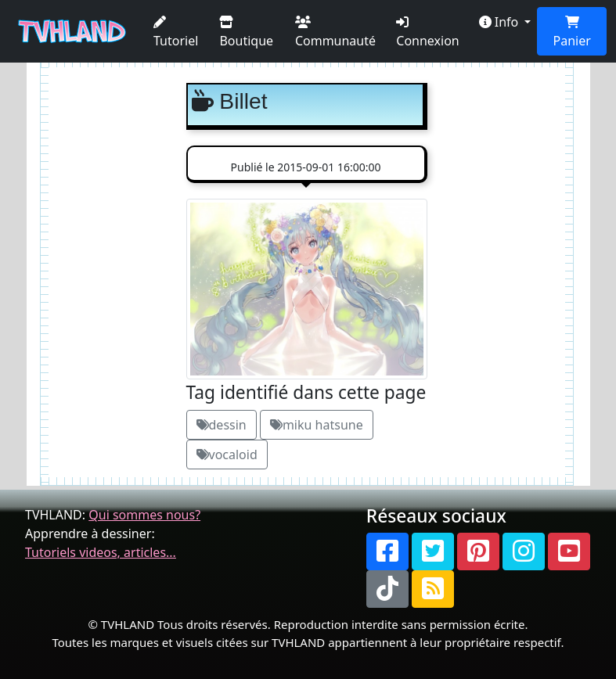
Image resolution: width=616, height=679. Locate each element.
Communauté (335, 32)
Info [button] (501, 22)
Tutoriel (176, 32)
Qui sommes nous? (144, 515)
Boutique (246, 32)
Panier (572, 32)
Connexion (427, 32)
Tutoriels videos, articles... (101, 552)
